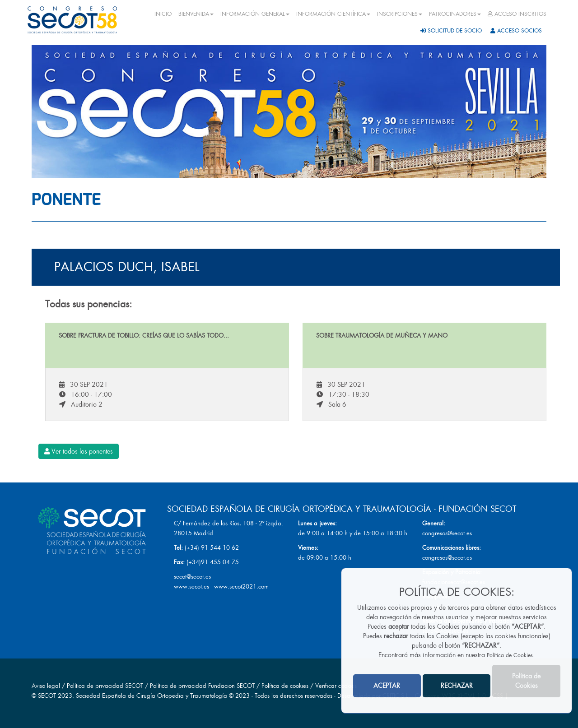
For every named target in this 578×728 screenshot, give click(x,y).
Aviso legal (46, 686)
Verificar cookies (336, 686)
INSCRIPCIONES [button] (400, 14)
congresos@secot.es (447, 533)
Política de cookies (286, 686)
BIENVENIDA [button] (196, 14)
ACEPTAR (387, 686)
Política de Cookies (510, 655)
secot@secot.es (192, 577)
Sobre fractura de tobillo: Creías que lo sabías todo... (144, 336)
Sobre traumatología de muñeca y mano (382, 336)
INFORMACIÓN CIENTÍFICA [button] (333, 14)
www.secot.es (191, 587)
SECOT (47, 696)
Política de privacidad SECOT (105, 686)
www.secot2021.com (241, 587)
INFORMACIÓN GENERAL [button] (255, 14)
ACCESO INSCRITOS (517, 14)
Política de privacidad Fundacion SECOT (202, 686)
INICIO (163, 14)
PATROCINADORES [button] (455, 14)
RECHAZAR (457, 686)
